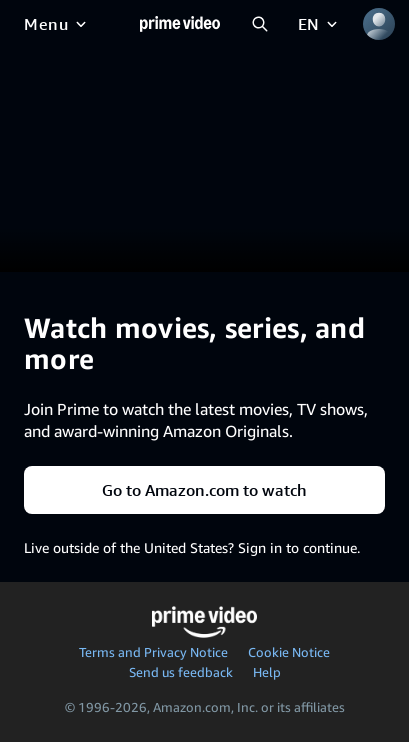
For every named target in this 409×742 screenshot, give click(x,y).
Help (267, 672)
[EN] (319, 24)
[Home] (180, 24)
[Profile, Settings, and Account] (379, 24)
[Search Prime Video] (260, 24)
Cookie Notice (289, 652)
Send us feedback (181, 672)
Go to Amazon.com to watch (204, 490)
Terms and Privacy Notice (153, 652)
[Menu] (57, 24)
